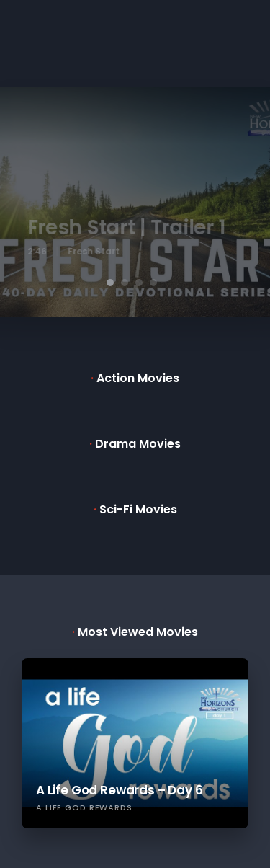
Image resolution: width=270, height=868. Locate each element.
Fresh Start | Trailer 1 (135, 227)
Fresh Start (102, 251)
